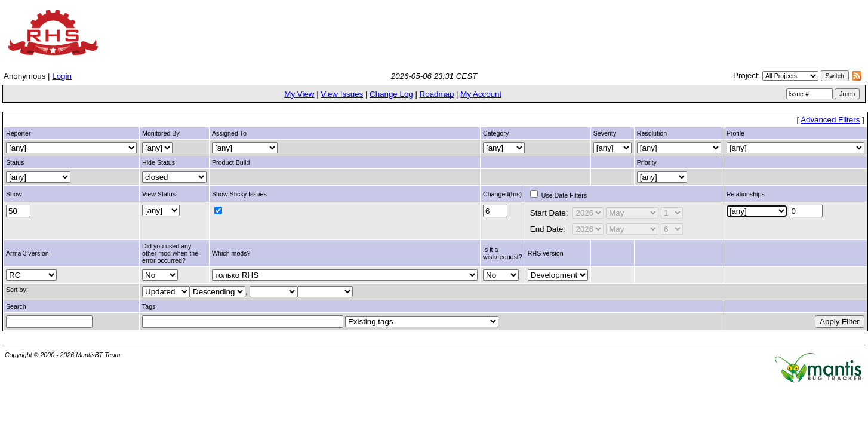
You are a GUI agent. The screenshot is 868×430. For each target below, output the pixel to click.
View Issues (342, 94)
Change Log (391, 94)
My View (299, 94)
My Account (481, 94)
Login (62, 76)
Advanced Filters (830, 120)
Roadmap (437, 94)
